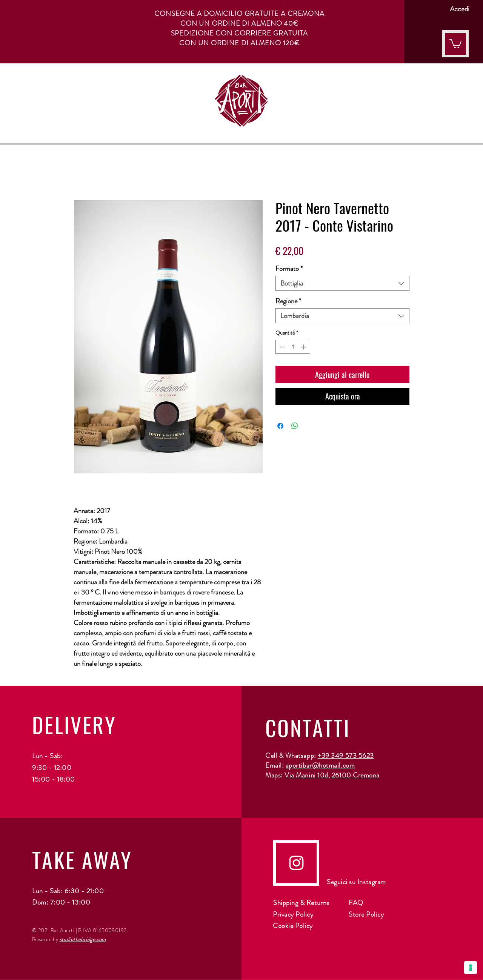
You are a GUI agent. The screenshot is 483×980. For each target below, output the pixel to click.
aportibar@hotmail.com (320, 765)
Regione (288, 301)
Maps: (275, 775)
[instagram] (296, 863)
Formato (289, 269)
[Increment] (304, 347)
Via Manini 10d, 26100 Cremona (332, 775)
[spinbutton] (293, 347)
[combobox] (342, 283)
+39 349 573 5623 (346, 756)
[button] (455, 43)
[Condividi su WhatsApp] (295, 426)
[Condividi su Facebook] (280, 426)
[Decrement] (281, 347)
